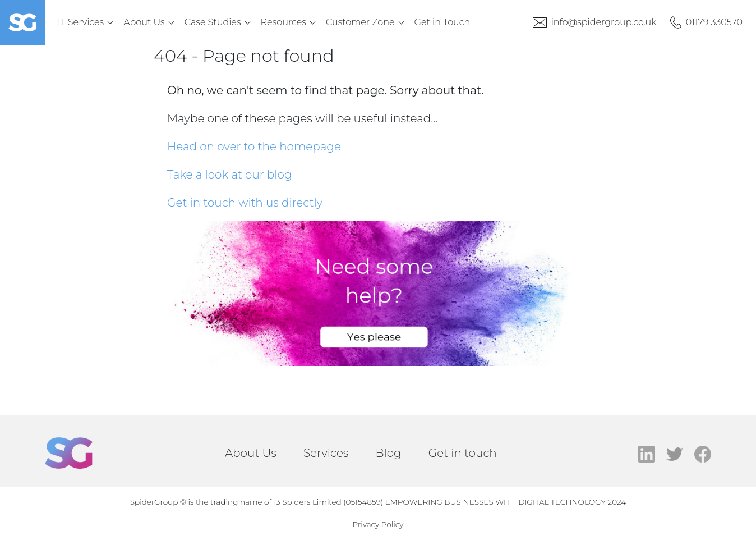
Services (326, 453)
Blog (388, 453)
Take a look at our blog (230, 175)
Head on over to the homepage (254, 147)
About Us (251, 453)
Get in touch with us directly (245, 203)
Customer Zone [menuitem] (360, 22)
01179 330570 (714, 22)
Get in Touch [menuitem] (442, 22)
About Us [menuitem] (144, 22)
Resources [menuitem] (283, 22)
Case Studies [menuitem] (213, 22)
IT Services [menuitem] (81, 22)
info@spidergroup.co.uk (604, 22)
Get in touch (463, 453)
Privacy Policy (378, 524)
